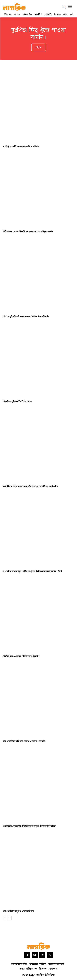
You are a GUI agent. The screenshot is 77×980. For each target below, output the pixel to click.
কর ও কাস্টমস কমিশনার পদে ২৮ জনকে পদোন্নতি (24, 741)
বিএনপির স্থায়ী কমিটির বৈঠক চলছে (17, 401)
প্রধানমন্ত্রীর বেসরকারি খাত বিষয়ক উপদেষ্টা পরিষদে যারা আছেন (29, 826)
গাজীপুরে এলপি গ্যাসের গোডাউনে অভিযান (21, 147)
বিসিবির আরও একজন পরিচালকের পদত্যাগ (21, 656)
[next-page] (10, 918)
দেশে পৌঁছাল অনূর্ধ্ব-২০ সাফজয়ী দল (18, 911)
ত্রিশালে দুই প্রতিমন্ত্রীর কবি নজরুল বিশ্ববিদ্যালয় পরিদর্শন (26, 316)
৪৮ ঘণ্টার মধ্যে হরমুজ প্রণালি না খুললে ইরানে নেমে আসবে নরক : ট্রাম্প (32, 571)
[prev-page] (5, 918)
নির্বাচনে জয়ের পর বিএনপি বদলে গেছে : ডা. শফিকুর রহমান (28, 231)
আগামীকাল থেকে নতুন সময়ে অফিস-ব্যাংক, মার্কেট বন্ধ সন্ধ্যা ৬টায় (30, 486)
